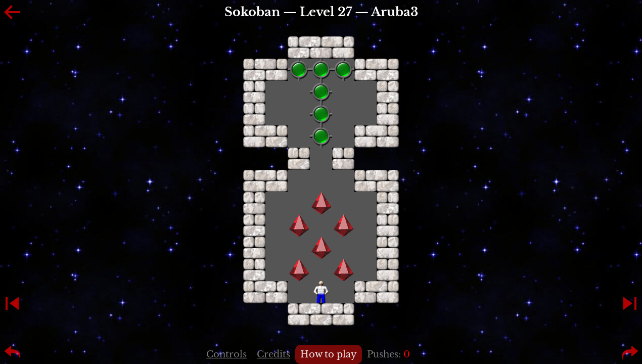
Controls (226, 354)
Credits (273, 354)
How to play (329, 354)
